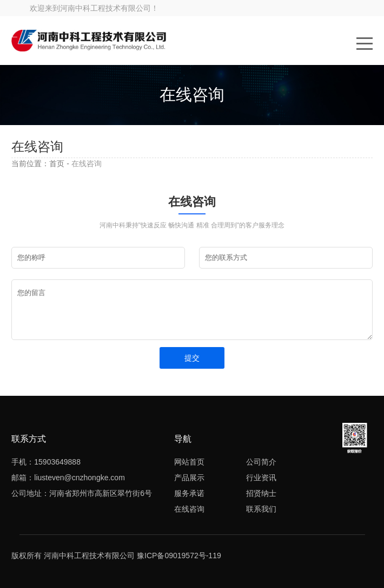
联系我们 (261, 509)
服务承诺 (189, 493)
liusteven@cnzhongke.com (80, 478)
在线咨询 (189, 509)
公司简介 (261, 462)
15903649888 (57, 462)
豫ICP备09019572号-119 (179, 556)
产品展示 (189, 478)
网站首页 (189, 462)
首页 (57, 164)
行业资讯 (261, 478)
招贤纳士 (261, 493)
